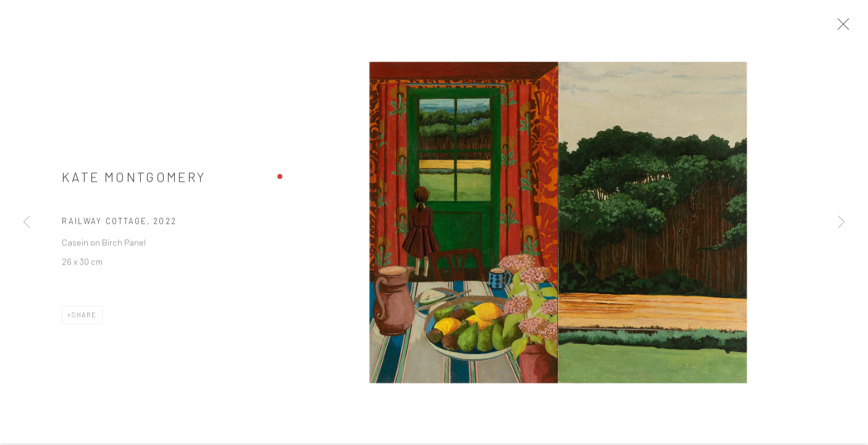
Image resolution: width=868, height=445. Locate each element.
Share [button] (84, 319)
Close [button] (849, 28)
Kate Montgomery (134, 181)
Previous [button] (27, 222)
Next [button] (841, 222)
